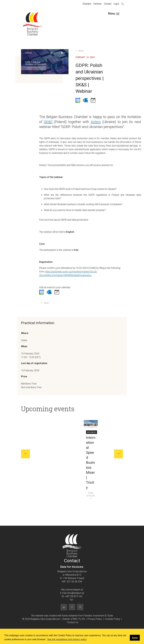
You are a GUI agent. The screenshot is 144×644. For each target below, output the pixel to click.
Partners (98, 4)
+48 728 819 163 (73, 596)
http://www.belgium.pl (72, 590)
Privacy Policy (95, 619)
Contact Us (73, 622)
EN (83, 619)
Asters (96, 122)
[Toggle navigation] (114, 14)
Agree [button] (135, 638)
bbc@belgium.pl (76, 593)
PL (80, 619)
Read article (91, 496)
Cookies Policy (112, 619)
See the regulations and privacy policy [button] (67, 639)
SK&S (48, 122)
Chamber (87, 4)
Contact (108, 4)
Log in (116, 4)
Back (80, 51)
